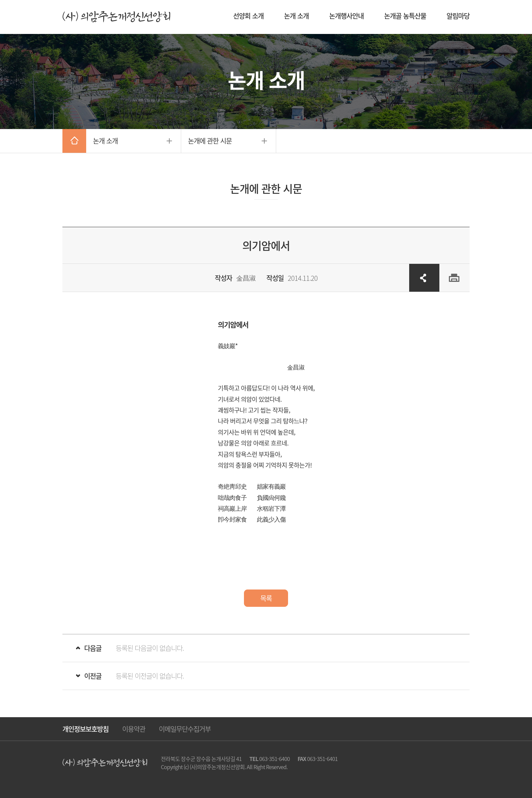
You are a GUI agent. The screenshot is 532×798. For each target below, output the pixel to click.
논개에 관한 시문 (210, 141)
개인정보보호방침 (85, 729)
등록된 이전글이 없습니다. (150, 676)
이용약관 (134, 729)
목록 (266, 598)
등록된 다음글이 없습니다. (150, 648)
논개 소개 (105, 141)
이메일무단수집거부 (185, 729)
